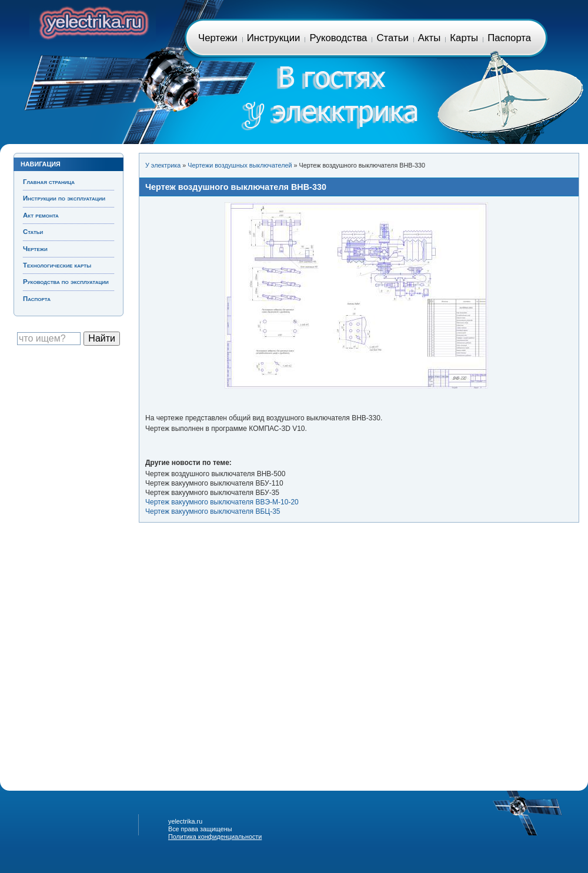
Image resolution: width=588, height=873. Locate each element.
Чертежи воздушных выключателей (240, 165)
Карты (464, 38)
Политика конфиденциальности (215, 837)
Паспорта (509, 38)
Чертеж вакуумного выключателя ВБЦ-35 (213, 511)
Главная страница (93, 21)
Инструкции (274, 38)
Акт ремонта (41, 215)
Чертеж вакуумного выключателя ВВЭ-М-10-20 (222, 502)
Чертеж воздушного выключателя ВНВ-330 (236, 187)
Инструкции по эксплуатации (64, 198)
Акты (429, 38)
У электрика (163, 165)
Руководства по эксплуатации (66, 282)
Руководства (338, 38)
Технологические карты (57, 265)
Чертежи (218, 38)
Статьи (392, 38)
